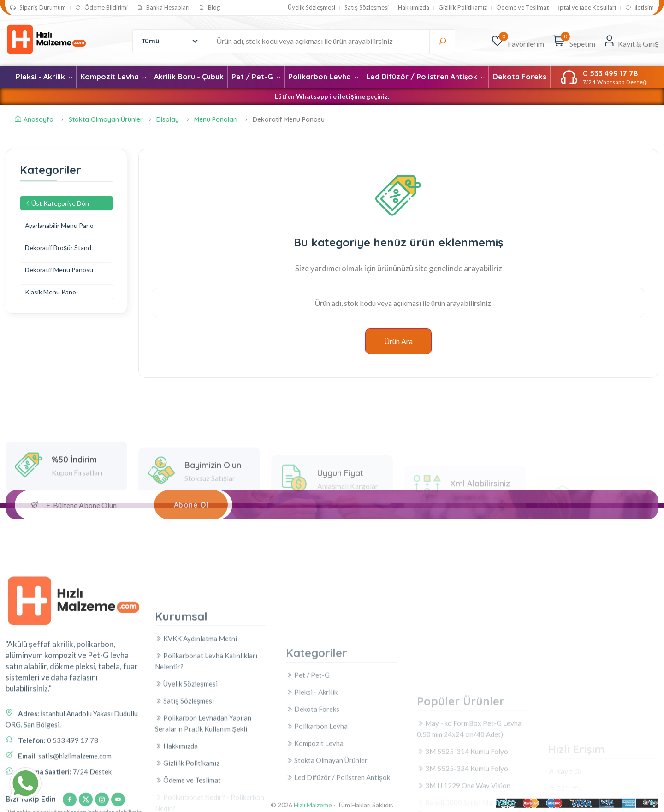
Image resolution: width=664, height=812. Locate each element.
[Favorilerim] (497, 41)
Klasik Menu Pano (50, 292)
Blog (209, 8)
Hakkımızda (414, 8)
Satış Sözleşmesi (367, 8)
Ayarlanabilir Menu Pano (59, 225)
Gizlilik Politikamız (463, 8)
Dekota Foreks (519, 77)
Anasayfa (34, 119)
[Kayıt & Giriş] (631, 41)
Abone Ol (191, 505)
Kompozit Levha (113, 77)
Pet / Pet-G (256, 77)
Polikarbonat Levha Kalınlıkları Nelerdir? (206, 763)
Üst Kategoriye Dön (57, 203)
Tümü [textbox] (151, 41)
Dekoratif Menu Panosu (59, 270)
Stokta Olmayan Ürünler (106, 119)
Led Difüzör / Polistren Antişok (425, 77)
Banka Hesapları (163, 8)
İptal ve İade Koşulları (587, 8)
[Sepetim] (559, 41)
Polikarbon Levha (323, 77)
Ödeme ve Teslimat (522, 8)
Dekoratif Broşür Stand (58, 248)
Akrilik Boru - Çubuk (189, 77)
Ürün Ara (398, 341)
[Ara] (442, 41)
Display (169, 119)
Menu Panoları (216, 119)
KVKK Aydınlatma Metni (196, 740)
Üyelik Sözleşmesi (312, 8)
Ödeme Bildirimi (101, 8)
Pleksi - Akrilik (44, 77)
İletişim (640, 8)
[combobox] (169, 41)
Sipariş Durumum (38, 8)
